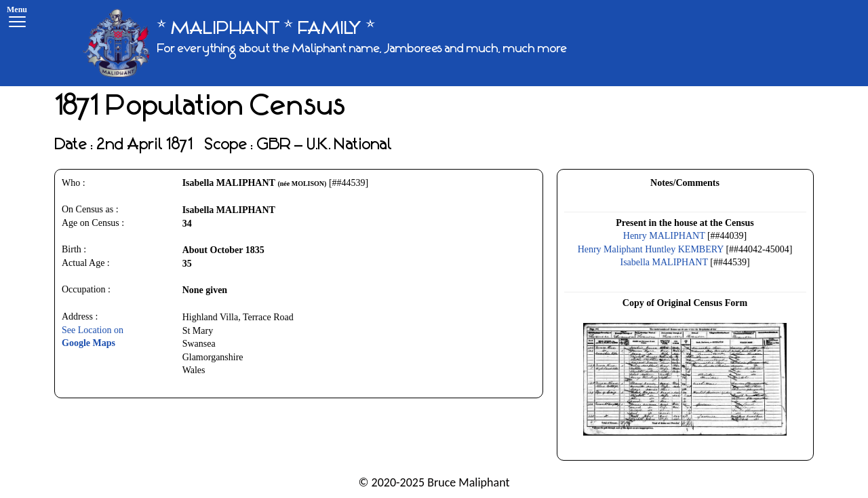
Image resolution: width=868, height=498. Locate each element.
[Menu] (17, 19)
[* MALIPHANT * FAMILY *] (325, 43)
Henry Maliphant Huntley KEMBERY (651, 249)
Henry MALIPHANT (664, 236)
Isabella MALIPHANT (664, 262)
